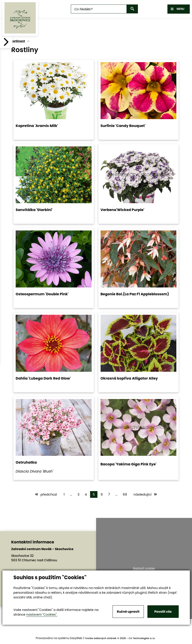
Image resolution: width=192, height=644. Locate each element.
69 (125, 494)
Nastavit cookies (144, 568)
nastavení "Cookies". (42, 614)
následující (145, 494)
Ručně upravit (128, 612)
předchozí (46, 494)
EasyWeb (76, 638)
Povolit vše (163, 612)
